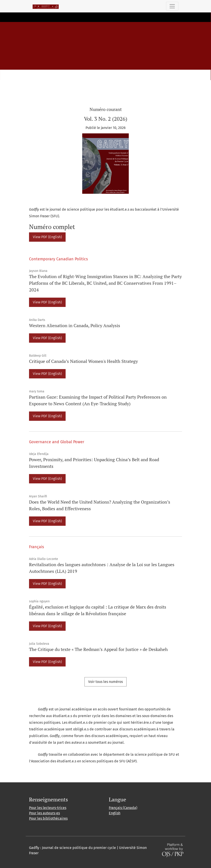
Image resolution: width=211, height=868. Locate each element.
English (115, 813)
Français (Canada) (123, 808)
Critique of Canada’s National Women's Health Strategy (83, 361)
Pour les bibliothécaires (48, 818)
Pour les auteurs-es (44, 813)
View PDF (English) (47, 237)
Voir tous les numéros (105, 682)
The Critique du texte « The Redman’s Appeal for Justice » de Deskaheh (98, 649)
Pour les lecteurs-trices (48, 808)
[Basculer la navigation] (172, 6)
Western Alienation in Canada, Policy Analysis (75, 325)
